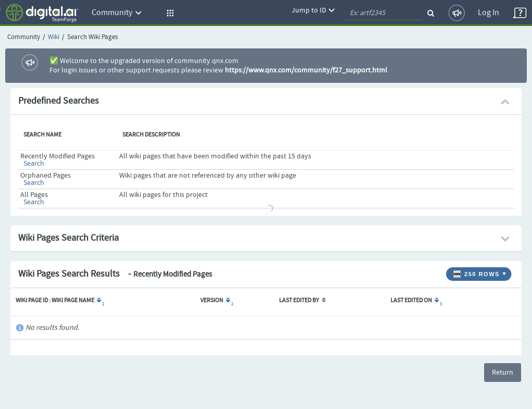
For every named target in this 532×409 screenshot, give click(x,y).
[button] (169, 13)
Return (503, 373)
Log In (489, 13)
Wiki (54, 37)
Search (34, 164)
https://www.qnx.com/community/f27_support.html (306, 70)
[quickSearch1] (384, 13)
